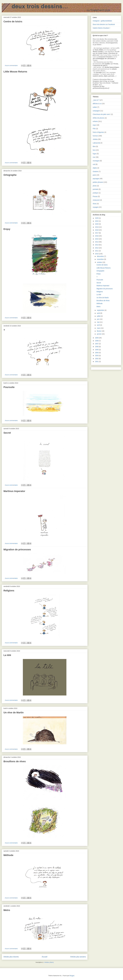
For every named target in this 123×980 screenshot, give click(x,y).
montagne (96, 161)
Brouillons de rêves (15, 761)
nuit (94, 164)
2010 (97, 254)
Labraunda (96, 143)
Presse (95, 196)
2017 (97, 233)
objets (95, 168)
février (99, 331)
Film (94, 129)
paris (94, 175)
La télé (7, 655)
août (99, 313)
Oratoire (96, 171)
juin (98, 319)
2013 (97, 245)
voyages (96, 207)
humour (95, 136)
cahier (95, 107)
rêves (95, 204)
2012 (97, 248)
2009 (97, 338)
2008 (97, 341)
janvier (99, 334)
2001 (97, 362)
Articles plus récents (11, 957)
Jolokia (95, 139)
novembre (100, 259)
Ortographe (10, 175)
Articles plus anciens (78, 957)
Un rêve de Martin (14, 713)
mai (98, 322)
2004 (97, 353)
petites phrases (98, 182)
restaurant (96, 200)
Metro (7, 910)
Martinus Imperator (14, 491)
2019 (97, 227)
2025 (97, 218)
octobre (100, 262)
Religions (9, 591)
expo (94, 125)
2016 (97, 236)
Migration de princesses (17, 550)
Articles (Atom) (49, 962)
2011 (97, 251)
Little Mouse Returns (15, 72)
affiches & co (97, 104)
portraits (96, 189)
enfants (95, 121)
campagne (96, 111)
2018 (97, 230)
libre (94, 146)
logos (95, 154)
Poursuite (9, 387)
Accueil (45, 957)
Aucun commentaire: (12, 65)
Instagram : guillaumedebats (102, 21)
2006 (97, 347)
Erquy (7, 229)
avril (99, 325)
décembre (100, 256)
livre (94, 150)
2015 (97, 239)
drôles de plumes (99, 118)
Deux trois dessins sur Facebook (104, 24)
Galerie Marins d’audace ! (101, 28)
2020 (97, 224)
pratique (96, 193)
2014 (97, 242)
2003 (97, 356)
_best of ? (96, 100)
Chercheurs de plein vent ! (102, 114)
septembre (101, 310)
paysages (96, 179)
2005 (97, 350)
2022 (97, 221)
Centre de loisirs (13, 22)
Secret (7, 433)
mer (94, 157)
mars (99, 328)
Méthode (8, 855)
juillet (99, 316)
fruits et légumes (98, 132)
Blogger (72, 976)
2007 (97, 344)
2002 (97, 359)
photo (95, 186)
